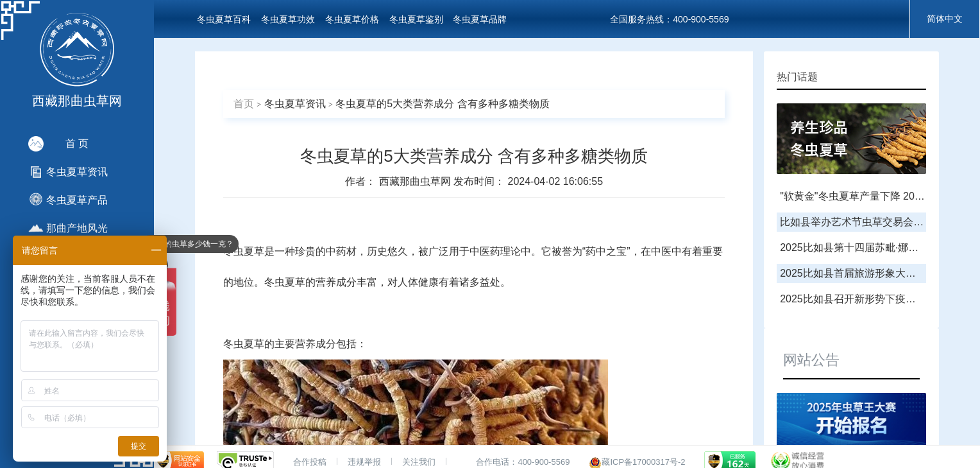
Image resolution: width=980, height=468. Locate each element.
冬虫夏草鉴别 (416, 19)
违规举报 (364, 462)
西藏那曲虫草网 (416, 181)
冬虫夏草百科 (224, 19)
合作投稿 (310, 462)
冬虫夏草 (244, 251)
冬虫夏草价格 (352, 19)
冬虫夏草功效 (288, 19)
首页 (244, 104)
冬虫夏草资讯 (295, 104)
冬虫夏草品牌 (480, 19)
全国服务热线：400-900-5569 (669, 19)
